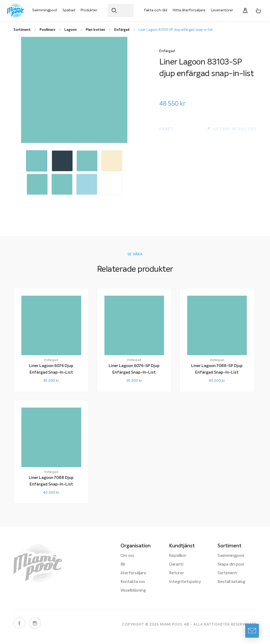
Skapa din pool (231, 564)
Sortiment (227, 573)
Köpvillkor (178, 556)
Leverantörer (222, 10)
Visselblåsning (133, 591)
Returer (177, 573)
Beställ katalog (231, 582)
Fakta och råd (156, 10)
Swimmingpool (45, 10)
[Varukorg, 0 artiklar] (258, 11)
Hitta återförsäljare (189, 10)
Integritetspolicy (185, 582)
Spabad (69, 10)
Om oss (127, 556)
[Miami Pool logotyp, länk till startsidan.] (16, 11)
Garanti (176, 564)
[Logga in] (245, 11)
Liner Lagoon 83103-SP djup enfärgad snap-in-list (176, 30)
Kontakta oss (133, 582)
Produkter (89, 10)
